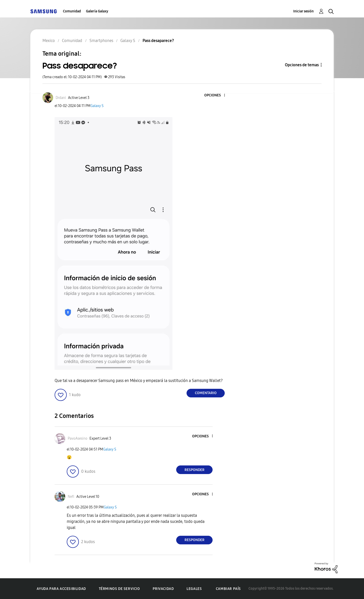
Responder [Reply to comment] (195, 470)
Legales (194, 589)
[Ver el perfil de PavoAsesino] (78, 438)
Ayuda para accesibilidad (61, 589)
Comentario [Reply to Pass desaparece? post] (206, 393)
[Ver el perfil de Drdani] (61, 98)
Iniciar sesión (303, 11)
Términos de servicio (119, 589)
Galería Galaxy (97, 11)
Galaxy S (97, 106)
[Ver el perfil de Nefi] (71, 497)
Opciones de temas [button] (302, 65)
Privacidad (163, 589)
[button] (216, 95)
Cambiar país (228, 589)
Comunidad (72, 11)
